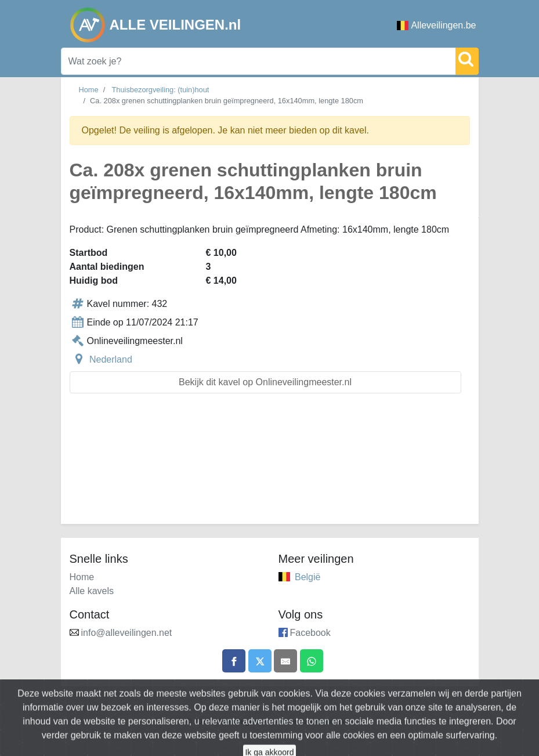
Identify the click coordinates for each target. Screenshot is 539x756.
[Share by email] (285, 661)
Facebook (310, 633)
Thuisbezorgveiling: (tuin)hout (161, 90)
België (308, 577)
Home (89, 90)
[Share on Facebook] (234, 661)
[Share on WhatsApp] (312, 661)
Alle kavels (92, 591)
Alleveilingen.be (436, 25)
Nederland (111, 359)
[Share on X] (260, 661)
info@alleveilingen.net (127, 633)
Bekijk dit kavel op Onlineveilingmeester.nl (265, 382)
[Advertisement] (270, 466)
